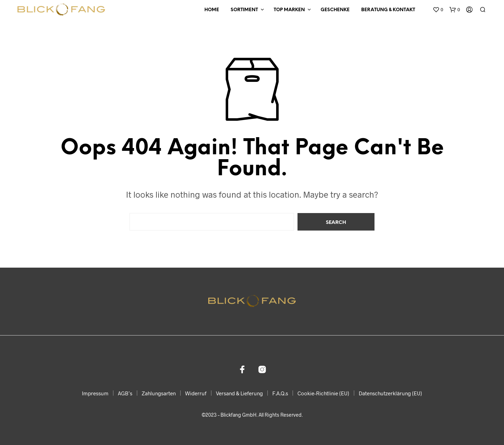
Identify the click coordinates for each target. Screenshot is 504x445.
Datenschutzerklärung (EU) (390, 393)
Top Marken (289, 10)
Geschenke (335, 10)
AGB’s (125, 393)
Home (212, 10)
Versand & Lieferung (239, 393)
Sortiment (244, 10)
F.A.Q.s (280, 393)
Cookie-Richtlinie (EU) (323, 393)
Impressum (95, 393)
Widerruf (196, 393)
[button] (438, 10)
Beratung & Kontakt (388, 10)
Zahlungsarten (159, 393)
